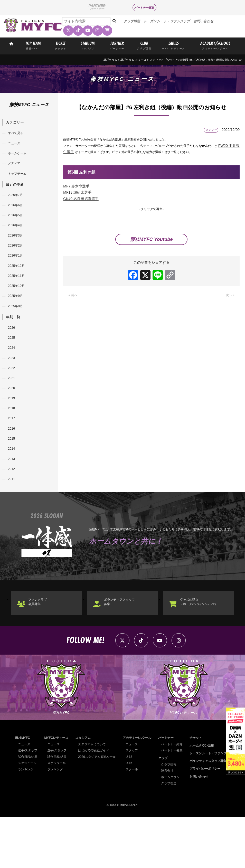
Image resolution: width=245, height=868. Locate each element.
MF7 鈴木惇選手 (76, 187)
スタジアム (85, 789)
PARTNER (117, 45)
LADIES (173, 45)
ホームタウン (172, 828)
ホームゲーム (20, 157)
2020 (13, 421)
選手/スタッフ (27, 801)
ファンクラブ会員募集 (41, 650)
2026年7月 (18, 203)
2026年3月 (18, 249)
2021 (13, 410)
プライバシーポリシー (207, 820)
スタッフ (133, 801)
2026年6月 (18, 214)
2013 (13, 502)
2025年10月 (19, 306)
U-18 (131, 808)
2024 (13, 375)
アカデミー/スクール (138, 789)
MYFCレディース (57, 789)
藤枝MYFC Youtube (152, 243)
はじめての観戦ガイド (95, 801)
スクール (133, 820)
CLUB (144, 45)
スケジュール (26, 814)
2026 (13, 352)
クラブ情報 (132, 21)
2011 (13, 525)
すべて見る (18, 134)
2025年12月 (19, 283)
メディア (155, 60)
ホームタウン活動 (204, 796)
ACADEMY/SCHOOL (215, 45)
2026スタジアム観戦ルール (98, 808)
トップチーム (20, 180)
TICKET (60, 45)
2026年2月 (18, 260)
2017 (13, 456)
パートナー (168, 789)
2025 (13, 364)
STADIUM (88, 45)
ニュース (16, 145)
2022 (13, 398)
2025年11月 (19, 295)
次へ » (229, 299)
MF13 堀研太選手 (77, 193)
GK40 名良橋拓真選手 (81, 200)
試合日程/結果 (27, 808)
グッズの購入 (203, 650)
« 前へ (73, 299)
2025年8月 (18, 329)
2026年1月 (18, 272)
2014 (13, 490)
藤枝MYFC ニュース (133, 60)
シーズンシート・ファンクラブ (167, 21)
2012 (13, 513)
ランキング (25, 820)
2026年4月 (18, 237)
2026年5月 (18, 226)
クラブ (165, 809)
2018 (13, 444)
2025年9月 (18, 318)
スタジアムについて (93, 795)
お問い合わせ (203, 21)
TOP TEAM (33, 45)
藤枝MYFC (110, 60)
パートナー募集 (144, 8)
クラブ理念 (171, 834)
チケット (199, 789)
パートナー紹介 (173, 795)
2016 (13, 467)
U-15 (131, 814)
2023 (13, 387)
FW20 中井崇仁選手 (84, 153)
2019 (13, 433)
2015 (13, 479)
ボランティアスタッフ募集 (125, 650)
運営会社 (169, 822)
